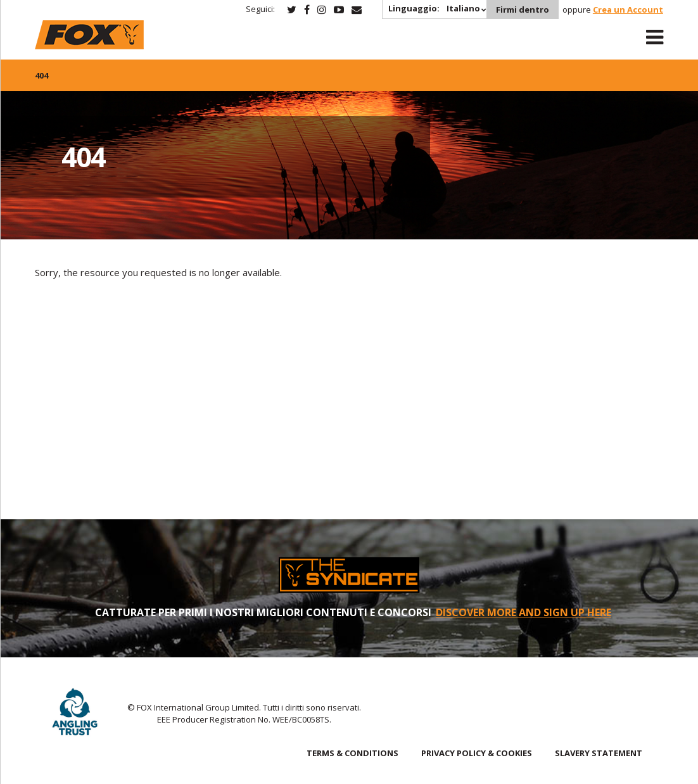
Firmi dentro (523, 9)
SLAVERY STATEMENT (599, 753)
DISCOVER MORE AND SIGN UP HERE (523, 612)
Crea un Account (628, 9)
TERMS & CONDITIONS (352, 753)
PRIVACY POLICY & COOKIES (477, 753)
